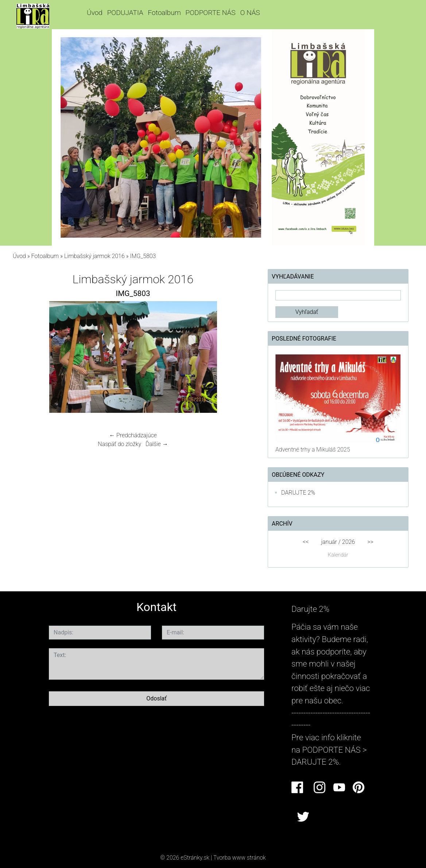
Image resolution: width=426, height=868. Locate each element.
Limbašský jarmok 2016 (94, 256)
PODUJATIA (125, 13)
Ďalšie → (157, 444)
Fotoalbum (164, 13)
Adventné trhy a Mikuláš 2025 (313, 450)
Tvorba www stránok (240, 858)
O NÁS (250, 13)
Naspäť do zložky (119, 444)
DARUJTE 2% (298, 493)
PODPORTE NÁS (211, 13)
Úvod (95, 13)
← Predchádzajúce (133, 435)
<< (306, 542)
